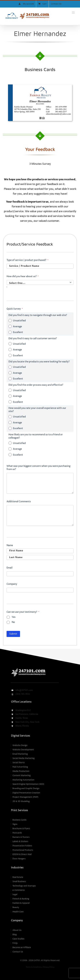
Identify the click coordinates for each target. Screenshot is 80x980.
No (13, 622)
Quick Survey (15, 309)
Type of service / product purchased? (27, 260)
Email (10, 568)
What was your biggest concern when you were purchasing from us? (38, 468)
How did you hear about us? (23, 276)
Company (12, 584)
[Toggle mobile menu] (74, 13)
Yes (14, 617)
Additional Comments (19, 501)
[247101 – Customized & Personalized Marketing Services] (28, 669)
